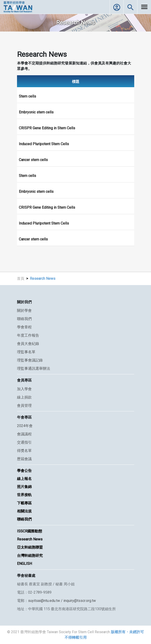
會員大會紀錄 (28, 344)
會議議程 (24, 434)
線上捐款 (24, 397)
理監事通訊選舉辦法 (34, 368)
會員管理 (24, 406)
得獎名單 (24, 451)
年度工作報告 (28, 335)
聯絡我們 (24, 319)
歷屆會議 (24, 459)
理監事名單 (26, 352)
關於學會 (24, 310)
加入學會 (24, 389)
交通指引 (24, 442)
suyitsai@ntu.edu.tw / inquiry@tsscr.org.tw (62, 601)
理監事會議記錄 (30, 360)
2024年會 (25, 426)
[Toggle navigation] (144, 7)
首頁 (21, 279)
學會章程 (24, 327)
